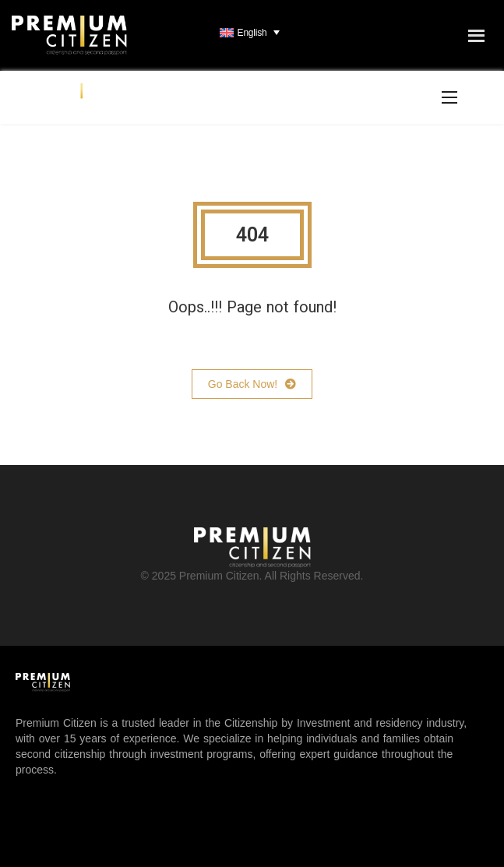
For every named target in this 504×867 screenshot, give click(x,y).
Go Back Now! (252, 384)
